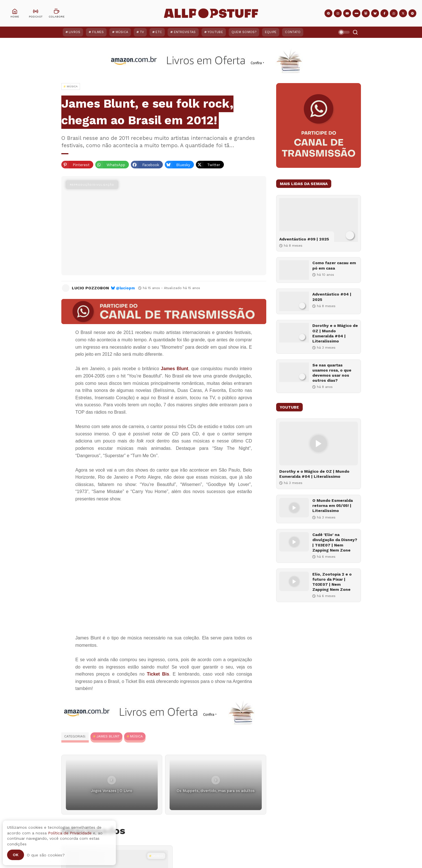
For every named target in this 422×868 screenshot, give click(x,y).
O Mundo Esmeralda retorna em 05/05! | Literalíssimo (333, 505)
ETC (159, 32)
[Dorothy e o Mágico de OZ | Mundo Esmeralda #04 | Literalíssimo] (294, 333)
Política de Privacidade (70, 833)
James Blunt (175, 369)
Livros (75, 32)
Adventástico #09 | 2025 (304, 239)
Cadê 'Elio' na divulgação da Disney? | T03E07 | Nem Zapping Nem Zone (335, 542)
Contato (293, 32)
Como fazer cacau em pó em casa (334, 265)
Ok (16, 855)
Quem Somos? (244, 32)
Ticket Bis (158, 674)
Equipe (271, 32)
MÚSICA (136, 736)
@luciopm (125, 288)
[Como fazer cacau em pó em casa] (294, 270)
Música (122, 32)
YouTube (215, 32)
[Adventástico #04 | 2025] (294, 301)
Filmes (98, 32)
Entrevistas (185, 32)
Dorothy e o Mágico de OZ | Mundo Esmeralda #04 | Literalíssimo (335, 333)
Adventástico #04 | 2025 (332, 297)
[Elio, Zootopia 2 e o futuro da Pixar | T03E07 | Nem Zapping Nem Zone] (294, 581)
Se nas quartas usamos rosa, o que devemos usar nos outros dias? (332, 373)
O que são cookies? (46, 855)
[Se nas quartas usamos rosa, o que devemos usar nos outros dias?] (294, 372)
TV (142, 32)
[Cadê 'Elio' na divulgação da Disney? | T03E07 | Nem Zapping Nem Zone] (294, 542)
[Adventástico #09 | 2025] (319, 220)
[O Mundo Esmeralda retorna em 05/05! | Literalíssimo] (294, 508)
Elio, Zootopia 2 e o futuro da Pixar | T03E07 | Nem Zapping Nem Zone (332, 582)
